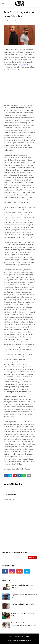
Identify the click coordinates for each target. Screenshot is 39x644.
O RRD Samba (19, 637)
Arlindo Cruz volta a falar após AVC (23, 615)
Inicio (10, 637)
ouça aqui (23, 64)
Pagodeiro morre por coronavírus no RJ (24, 596)
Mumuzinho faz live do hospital (23, 604)
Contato (28, 637)
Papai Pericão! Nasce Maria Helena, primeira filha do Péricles (24, 624)
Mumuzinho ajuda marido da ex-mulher (24, 586)
